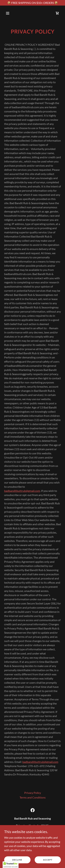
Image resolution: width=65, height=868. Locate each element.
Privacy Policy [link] (33, 793)
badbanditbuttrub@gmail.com (22, 491)
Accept (48, 862)
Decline (17, 862)
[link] (57, 13)
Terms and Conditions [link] (33, 797)
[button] (11, 13)
